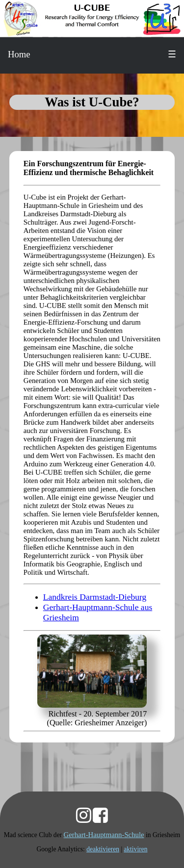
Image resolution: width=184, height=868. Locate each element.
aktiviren (135, 849)
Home (19, 54)
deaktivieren (103, 849)
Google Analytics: (62, 849)
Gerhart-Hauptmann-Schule (104, 835)
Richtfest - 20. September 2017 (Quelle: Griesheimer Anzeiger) (97, 718)
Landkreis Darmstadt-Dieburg (95, 597)
